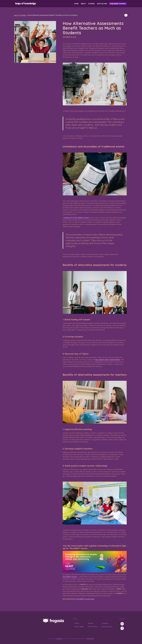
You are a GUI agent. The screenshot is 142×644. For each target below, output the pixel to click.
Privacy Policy (107, 627)
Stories (91, 4)
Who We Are (102, 4)
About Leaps (79, 627)
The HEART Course (118, 4)
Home (76, 4)
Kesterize (90, 639)
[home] (25, 4)
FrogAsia (105, 623)
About (83, 4)
